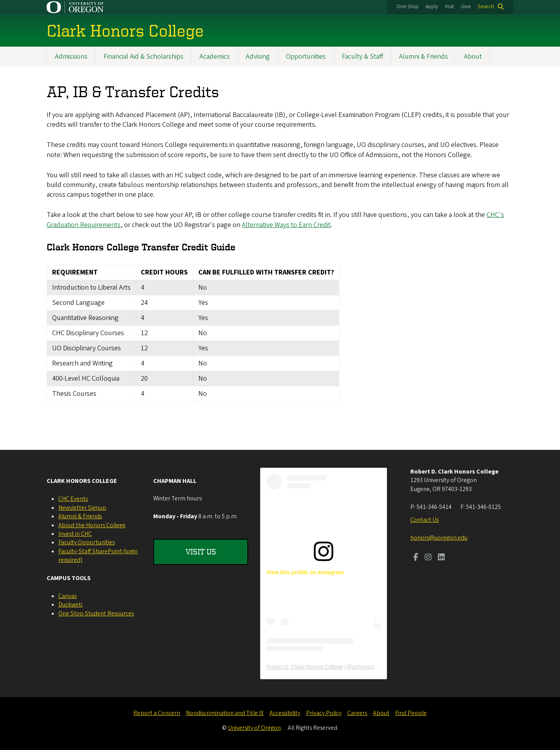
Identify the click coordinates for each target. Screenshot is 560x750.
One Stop (408, 7)
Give (466, 7)
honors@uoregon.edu (439, 538)
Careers (357, 713)
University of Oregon (254, 728)
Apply (432, 7)
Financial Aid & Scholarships (143, 57)
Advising (258, 57)
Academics (215, 57)
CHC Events (73, 499)
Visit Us (201, 552)
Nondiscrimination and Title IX (225, 713)
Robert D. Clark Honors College (305, 667)
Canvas (67, 596)
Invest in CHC (75, 534)
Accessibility (285, 713)
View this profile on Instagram (305, 572)
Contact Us (424, 520)
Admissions (71, 57)
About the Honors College (92, 525)
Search (486, 7)
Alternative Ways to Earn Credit (286, 225)
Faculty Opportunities (87, 542)
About (473, 57)
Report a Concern (157, 713)
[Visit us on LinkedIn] (441, 558)
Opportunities (306, 57)
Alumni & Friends (423, 57)
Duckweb (70, 605)
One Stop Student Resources (96, 614)
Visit (449, 7)
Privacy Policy (324, 713)
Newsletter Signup (82, 508)
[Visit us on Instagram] (428, 558)
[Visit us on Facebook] (416, 558)
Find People (411, 713)
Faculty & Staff (362, 57)
